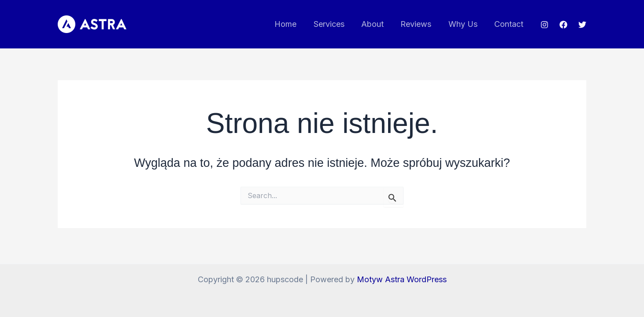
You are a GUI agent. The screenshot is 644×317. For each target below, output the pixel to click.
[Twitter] (582, 25)
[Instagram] (544, 25)
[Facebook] (563, 25)
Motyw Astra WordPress (402, 279)
